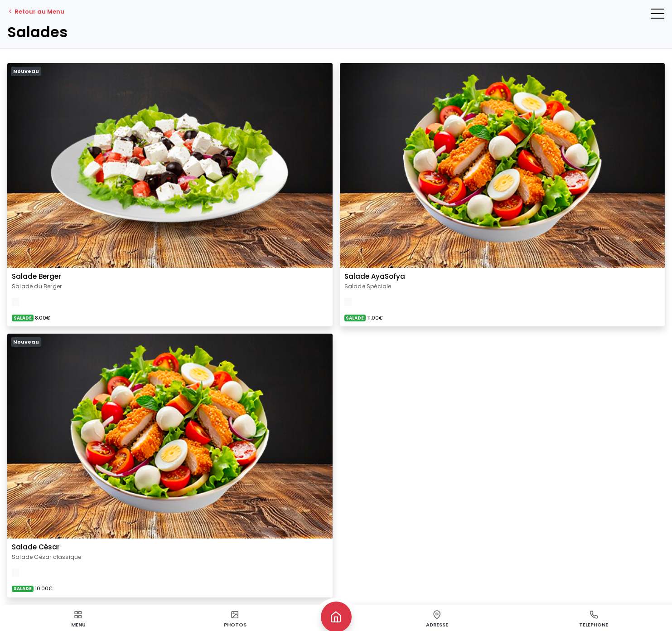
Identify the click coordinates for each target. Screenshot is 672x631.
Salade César (36, 547)
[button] (657, 14)
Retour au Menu (36, 12)
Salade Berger (36, 276)
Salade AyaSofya (375, 276)
